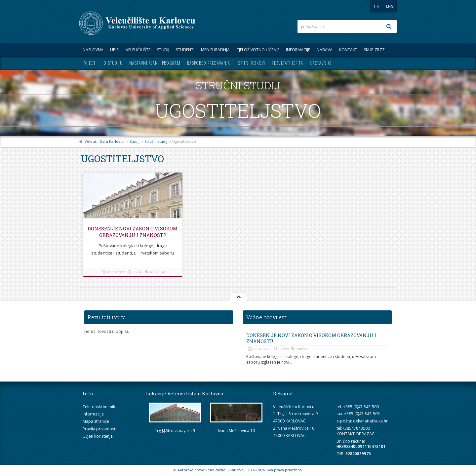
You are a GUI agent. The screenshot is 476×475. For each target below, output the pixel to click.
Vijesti (91, 63)
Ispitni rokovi (251, 63)
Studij (163, 50)
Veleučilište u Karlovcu (105, 141)
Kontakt (348, 50)
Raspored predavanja (209, 63)
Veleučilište (138, 50)
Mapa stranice (96, 421)
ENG (390, 6)
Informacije (298, 50)
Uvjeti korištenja (98, 436)
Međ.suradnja (215, 50)
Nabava (325, 50)
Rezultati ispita (287, 63)
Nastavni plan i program (155, 63)
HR (376, 6)
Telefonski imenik (99, 407)
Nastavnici (321, 63)
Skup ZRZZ (374, 50)
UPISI (115, 50)
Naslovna (93, 50)
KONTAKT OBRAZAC (356, 434)
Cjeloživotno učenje (258, 50)
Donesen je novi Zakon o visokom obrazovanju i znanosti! (132, 235)
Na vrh (238, 297)
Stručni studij (156, 141)
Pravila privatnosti (99, 429)
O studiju (113, 63)
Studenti (185, 50)
